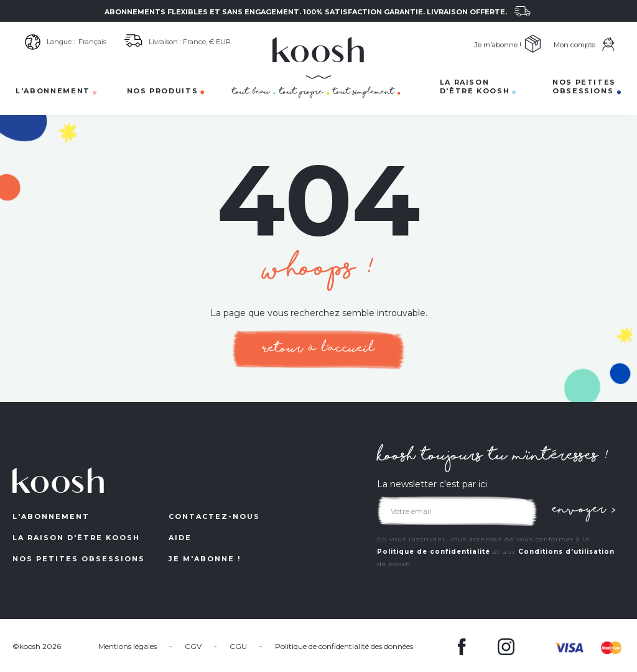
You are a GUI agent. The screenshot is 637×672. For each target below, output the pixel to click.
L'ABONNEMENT (51, 516)
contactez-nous (214, 516)
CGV (193, 646)
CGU (238, 646)
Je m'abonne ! (205, 559)
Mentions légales (128, 646)
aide (180, 538)
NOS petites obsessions (79, 559)
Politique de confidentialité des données (344, 646)
